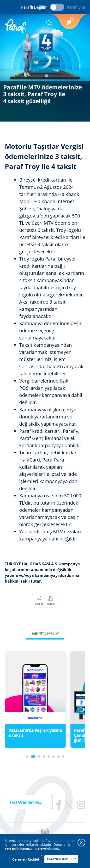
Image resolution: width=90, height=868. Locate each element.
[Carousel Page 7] (58, 757)
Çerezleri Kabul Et (61, 859)
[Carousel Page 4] (44, 757)
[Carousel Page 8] (63, 757)
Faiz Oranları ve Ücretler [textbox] (31, 802)
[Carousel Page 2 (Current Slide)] (33, 757)
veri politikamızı (18, 848)
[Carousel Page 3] (39, 757)
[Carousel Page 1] (27, 757)
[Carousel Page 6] (54, 757)
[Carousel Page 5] (49, 757)
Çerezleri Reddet (26, 859)
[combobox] (29, 802)
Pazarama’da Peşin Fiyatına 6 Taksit (35, 733)
